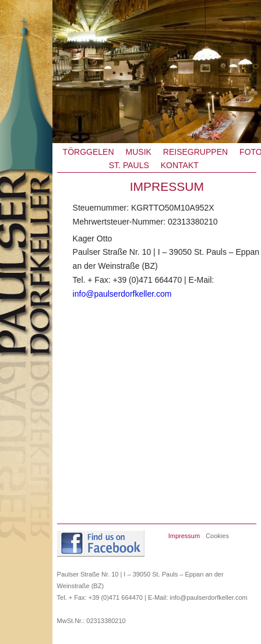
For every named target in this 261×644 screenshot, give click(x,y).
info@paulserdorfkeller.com (122, 294)
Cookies (217, 536)
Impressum (184, 536)
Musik (139, 152)
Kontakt (180, 165)
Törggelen (89, 152)
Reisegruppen (195, 152)
